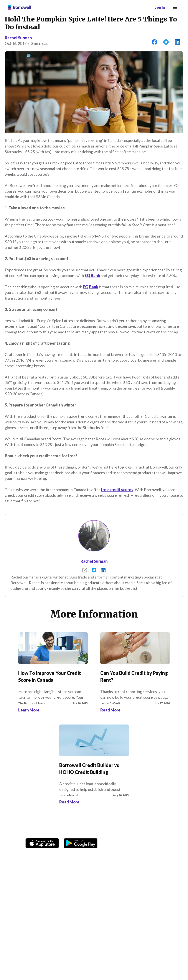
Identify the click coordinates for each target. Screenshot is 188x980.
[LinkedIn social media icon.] (175, 843)
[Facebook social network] (120, 843)
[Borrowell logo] (19, 7)
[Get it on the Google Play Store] (81, 842)
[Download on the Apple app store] (42, 842)
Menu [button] (174, 5)
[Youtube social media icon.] (164, 843)
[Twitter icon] (153, 843)
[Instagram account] (131, 843)
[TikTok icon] (142, 843)
